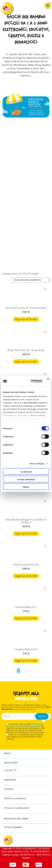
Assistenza (10, 780)
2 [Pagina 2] (22, 671)
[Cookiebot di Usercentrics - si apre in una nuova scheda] (32, 381)
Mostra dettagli (37, 464)
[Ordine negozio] (30, 280)
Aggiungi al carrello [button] (26, 319)
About (7, 753)
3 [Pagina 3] (25, 671)
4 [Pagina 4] (29, 671)
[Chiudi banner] (48, 381)
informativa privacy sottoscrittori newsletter (25, 725)
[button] (45, 290)
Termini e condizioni (15, 799)
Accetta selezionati (26, 479)
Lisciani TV (10, 770)
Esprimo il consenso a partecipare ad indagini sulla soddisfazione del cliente (25, 737)
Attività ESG (11, 763)
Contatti (9, 789)
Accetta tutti (26, 472)
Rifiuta (26, 487)
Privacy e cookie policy (17, 808)
